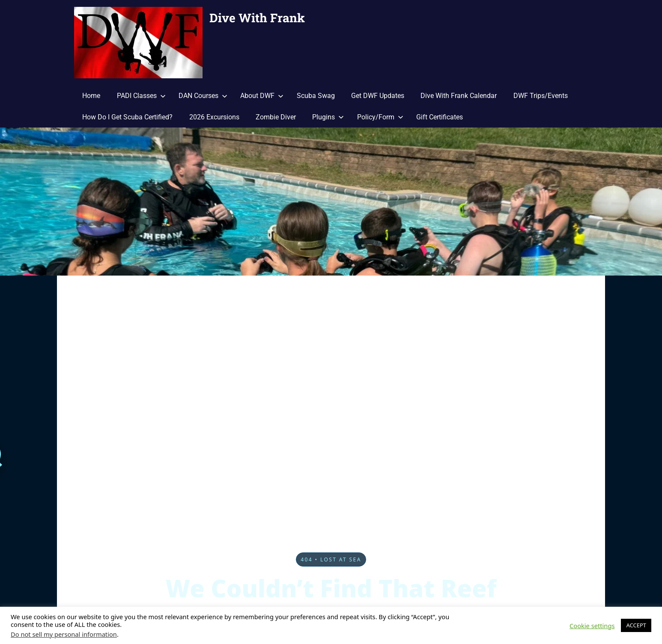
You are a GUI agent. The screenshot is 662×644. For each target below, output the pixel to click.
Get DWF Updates (378, 96)
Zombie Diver (276, 117)
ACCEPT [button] (636, 625)
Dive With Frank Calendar (459, 96)
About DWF (262, 96)
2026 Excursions (214, 117)
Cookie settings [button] (592, 626)
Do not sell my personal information (64, 634)
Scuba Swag (316, 96)
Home (91, 96)
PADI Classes (141, 96)
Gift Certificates (440, 117)
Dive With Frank (257, 18)
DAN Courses (203, 96)
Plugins (328, 117)
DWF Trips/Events (541, 96)
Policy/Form (380, 117)
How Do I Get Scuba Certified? (127, 117)
